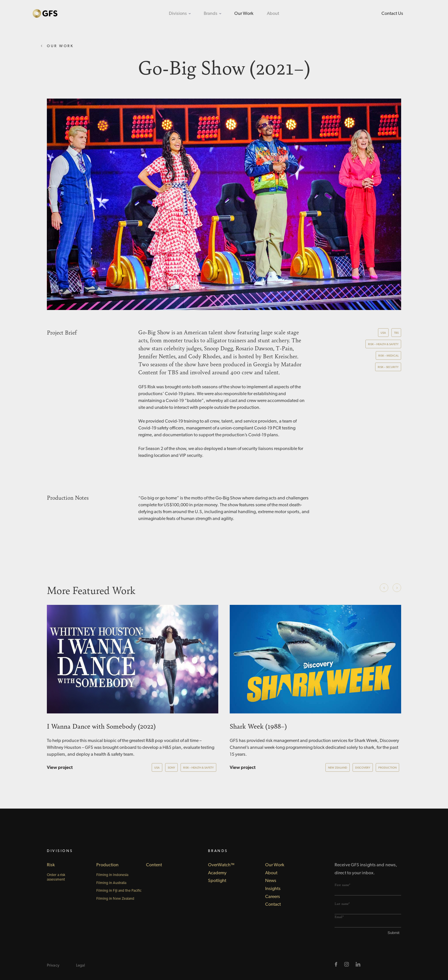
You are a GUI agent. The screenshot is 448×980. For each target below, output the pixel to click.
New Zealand (338, 768)
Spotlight (217, 881)
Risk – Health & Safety (383, 344)
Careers (273, 897)
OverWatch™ (221, 865)
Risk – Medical (388, 356)
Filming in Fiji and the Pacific (119, 891)
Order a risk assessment (56, 877)
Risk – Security (388, 367)
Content (154, 865)
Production (387, 768)
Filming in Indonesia (112, 875)
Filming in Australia (111, 883)
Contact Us (392, 14)
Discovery (363, 768)
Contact (273, 905)
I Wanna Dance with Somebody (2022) (101, 726)
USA (383, 333)
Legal (81, 966)
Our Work (244, 14)
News (271, 881)
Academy (217, 873)
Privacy (53, 966)
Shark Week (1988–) (258, 726)
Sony (171, 768)
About (273, 14)
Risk (51, 865)
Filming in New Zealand (115, 899)
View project (60, 767)
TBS (396, 333)
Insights (273, 889)
